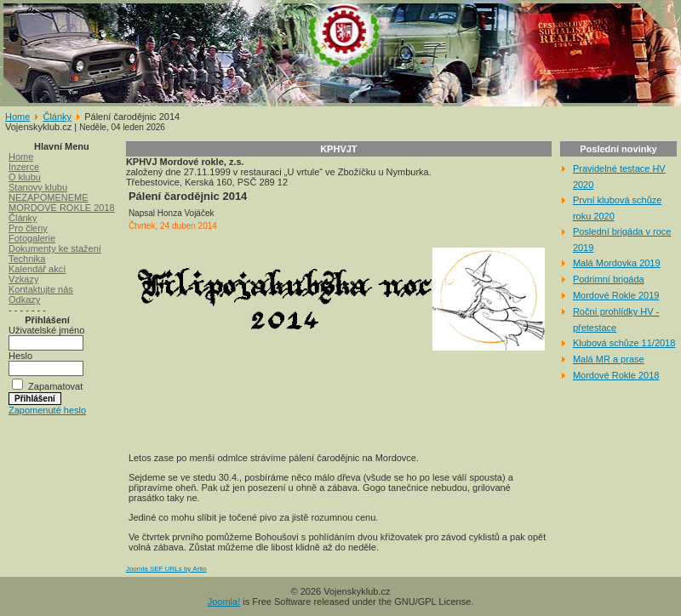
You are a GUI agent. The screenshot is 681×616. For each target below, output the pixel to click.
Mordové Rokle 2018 (616, 375)
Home (17, 117)
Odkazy (24, 299)
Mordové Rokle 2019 (616, 295)
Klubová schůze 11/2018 (624, 343)
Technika (27, 259)
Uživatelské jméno (46, 330)
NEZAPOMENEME (49, 197)
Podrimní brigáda (609, 279)
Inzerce (24, 167)
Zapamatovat (55, 386)
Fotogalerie (32, 238)
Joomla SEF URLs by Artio (166, 569)
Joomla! (224, 602)
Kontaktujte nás (41, 289)
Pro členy (28, 228)
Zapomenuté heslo (47, 410)
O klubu (25, 177)
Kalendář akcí (37, 269)
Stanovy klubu (38, 187)
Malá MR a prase (609, 359)
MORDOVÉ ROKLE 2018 (62, 208)
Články (57, 117)
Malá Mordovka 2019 (617, 263)
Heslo (20, 356)
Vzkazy (23, 279)
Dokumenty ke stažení (55, 248)
